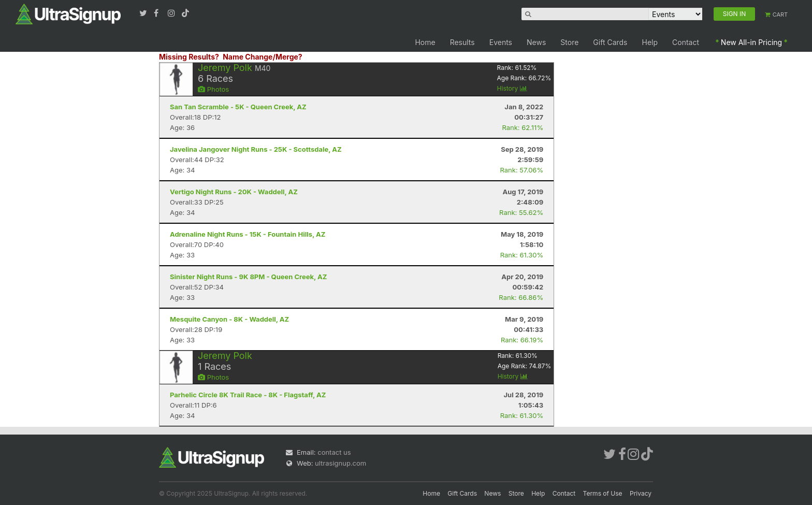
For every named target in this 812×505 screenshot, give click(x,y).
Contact (686, 42)
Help (650, 42)
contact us (334, 452)
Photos (213, 89)
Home (425, 42)
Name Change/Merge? (263, 57)
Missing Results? (189, 57)
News (536, 42)
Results (462, 42)
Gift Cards (610, 42)
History (512, 88)
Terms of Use (603, 493)
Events (501, 42)
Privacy (641, 493)
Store (569, 42)
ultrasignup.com (340, 463)
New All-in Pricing (751, 42)
